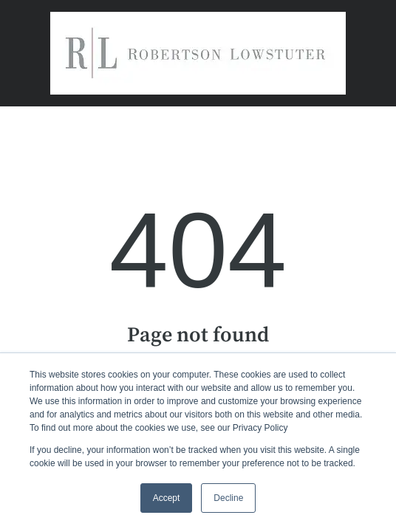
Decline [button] (228, 498)
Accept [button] (167, 498)
